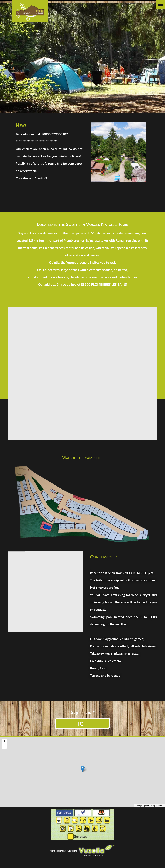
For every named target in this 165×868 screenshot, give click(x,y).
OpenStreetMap (149, 821)
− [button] (4, 762)
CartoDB (161, 821)
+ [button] (4, 757)
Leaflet (137, 821)
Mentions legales (58, 851)
